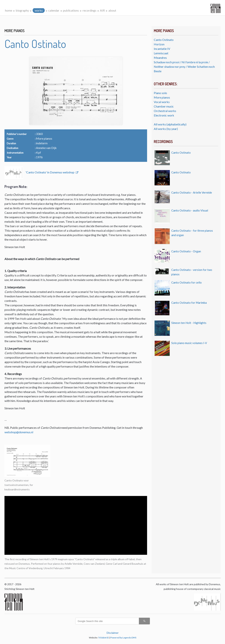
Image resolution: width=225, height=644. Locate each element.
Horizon (159, 44)
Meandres (160, 58)
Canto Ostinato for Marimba (189, 303)
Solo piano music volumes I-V (189, 343)
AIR (102, 10)
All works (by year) (166, 129)
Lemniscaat (161, 53)
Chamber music (164, 106)
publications (71, 10)
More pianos (162, 97)
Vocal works (162, 102)
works (39, 10)
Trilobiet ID (104, 638)
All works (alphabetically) (170, 124)
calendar (54, 10)
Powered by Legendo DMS (123, 638)
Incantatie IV (162, 49)
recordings (89, 10)
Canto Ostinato (164, 40)
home (9, 10)
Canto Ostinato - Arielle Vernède (192, 192)
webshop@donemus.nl (19, 432)
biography (22, 10)
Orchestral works (165, 111)
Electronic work (164, 115)
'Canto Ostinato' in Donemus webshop (50, 172)
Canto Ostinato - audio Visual (190, 210)
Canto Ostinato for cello (187, 282)
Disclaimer (113, 633)
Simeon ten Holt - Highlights (189, 323)
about (112, 10)
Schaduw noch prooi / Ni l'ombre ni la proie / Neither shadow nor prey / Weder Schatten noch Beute (184, 67)
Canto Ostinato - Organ (186, 251)
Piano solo (160, 93)
